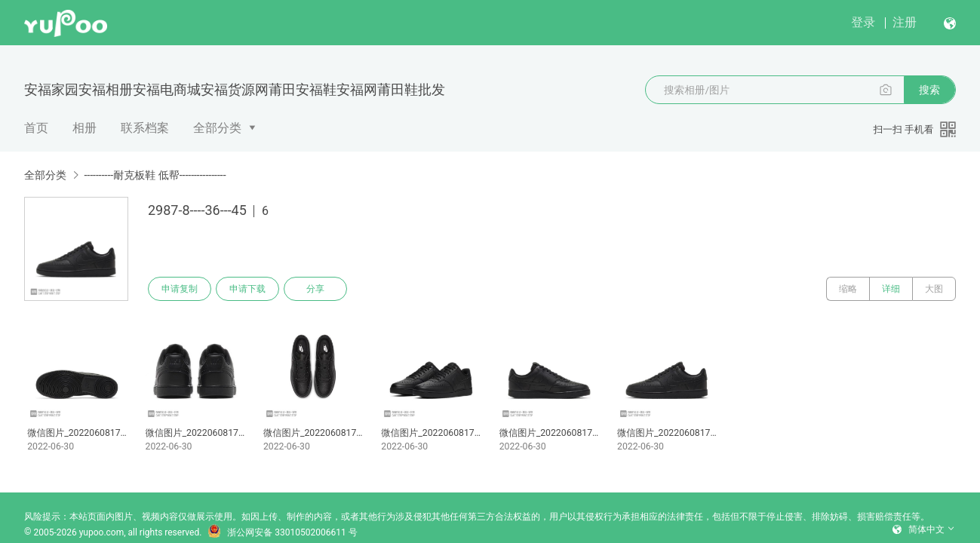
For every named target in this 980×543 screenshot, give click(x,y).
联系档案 (145, 128)
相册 (84, 128)
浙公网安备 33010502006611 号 (282, 532)
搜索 (929, 90)
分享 (315, 289)
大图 (934, 289)
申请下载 (247, 289)
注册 (905, 22)
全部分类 (217, 128)
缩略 (848, 289)
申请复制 (180, 289)
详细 (891, 289)
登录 (863, 22)
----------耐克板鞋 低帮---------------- (155, 175)
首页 (36, 128)
